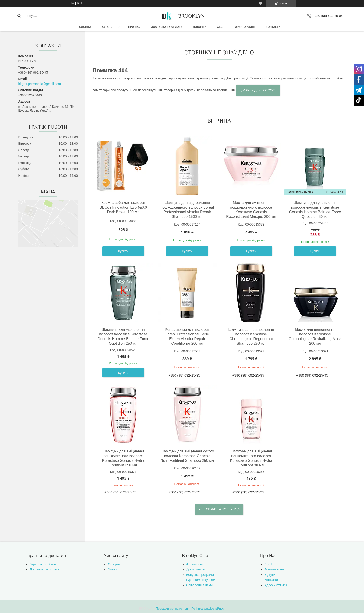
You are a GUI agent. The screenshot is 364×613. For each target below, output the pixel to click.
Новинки (200, 27)
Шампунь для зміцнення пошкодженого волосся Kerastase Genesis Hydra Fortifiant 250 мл (123, 458)
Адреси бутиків (276, 585)
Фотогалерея (274, 569)
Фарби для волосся (260, 90)
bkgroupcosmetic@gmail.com (39, 84)
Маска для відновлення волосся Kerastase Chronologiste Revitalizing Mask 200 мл (315, 336)
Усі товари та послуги (217, 509)
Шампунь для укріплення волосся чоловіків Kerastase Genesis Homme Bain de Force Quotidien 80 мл (315, 210)
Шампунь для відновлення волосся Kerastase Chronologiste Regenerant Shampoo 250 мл (251, 336)
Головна (84, 27)
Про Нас (271, 564)
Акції (221, 27)
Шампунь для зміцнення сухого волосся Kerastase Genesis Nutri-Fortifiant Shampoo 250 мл (187, 456)
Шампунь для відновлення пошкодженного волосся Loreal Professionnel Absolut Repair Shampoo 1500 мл (187, 210)
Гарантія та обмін (43, 564)
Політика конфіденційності (208, 609)
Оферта (114, 564)
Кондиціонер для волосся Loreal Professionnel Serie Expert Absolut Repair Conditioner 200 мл (187, 336)
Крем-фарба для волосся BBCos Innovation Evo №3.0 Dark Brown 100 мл (123, 207)
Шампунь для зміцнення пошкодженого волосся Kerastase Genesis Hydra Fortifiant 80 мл (251, 458)
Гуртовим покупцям (201, 580)
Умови (113, 569)
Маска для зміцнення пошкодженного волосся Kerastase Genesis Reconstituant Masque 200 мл (251, 210)
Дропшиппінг (196, 569)
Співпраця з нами (199, 585)
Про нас (134, 27)
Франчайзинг (245, 27)
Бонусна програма (200, 575)
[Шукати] (19, 16)
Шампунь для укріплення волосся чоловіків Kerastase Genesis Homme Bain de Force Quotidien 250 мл (123, 336)
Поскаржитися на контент (172, 609)
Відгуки (270, 575)
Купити (123, 251)
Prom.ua (204, 604)
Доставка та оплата (167, 27)
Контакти (273, 27)
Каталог (108, 27)
